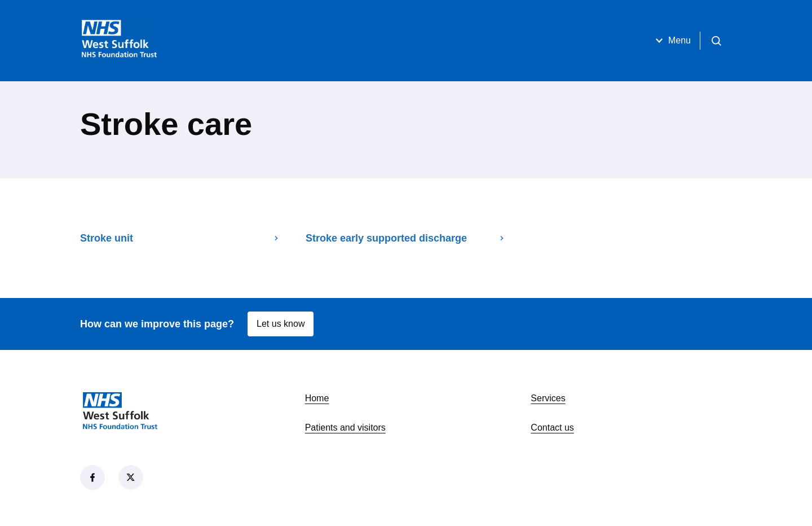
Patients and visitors (345, 428)
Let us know (281, 324)
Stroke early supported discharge (406, 238)
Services (548, 398)
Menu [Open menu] (672, 41)
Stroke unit (180, 238)
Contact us (552, 428)
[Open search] (716, 41)
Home (317, 398)
